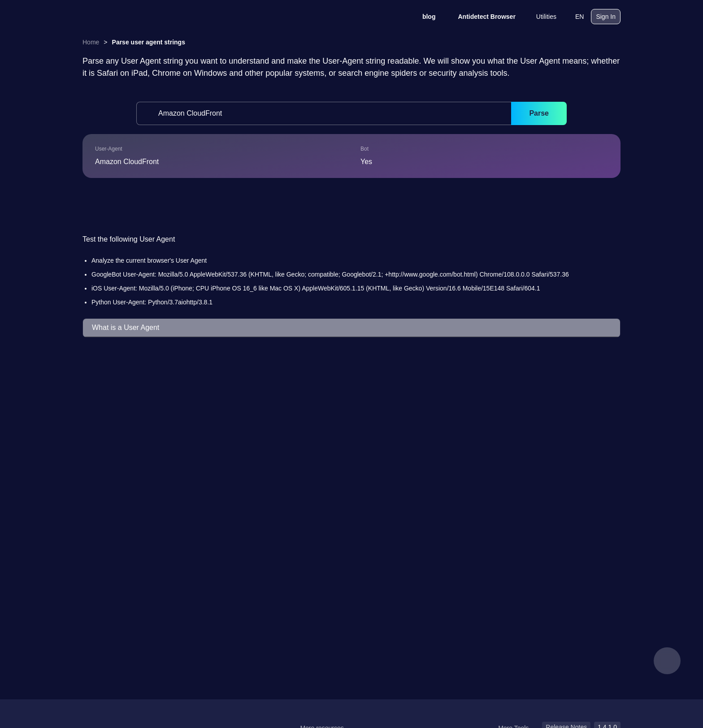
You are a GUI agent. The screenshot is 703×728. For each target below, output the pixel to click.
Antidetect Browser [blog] (481, 17)
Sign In (606, 17)
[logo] (127, 17)
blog (423, 17)
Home (91, 42)
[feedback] (667, 661)
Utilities (540, 17)
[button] (351, 328)
